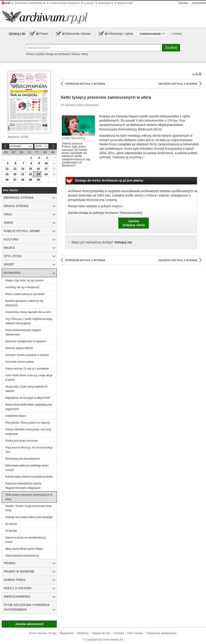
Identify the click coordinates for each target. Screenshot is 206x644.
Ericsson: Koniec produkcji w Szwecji (27, 355)
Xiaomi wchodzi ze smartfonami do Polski (26, 540)
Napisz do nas (101, 633)
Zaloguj (183, 3)
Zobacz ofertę (80, 54)
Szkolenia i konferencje (30, 3)
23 (38, 174)
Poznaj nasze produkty (65, 3)
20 (15, 174)
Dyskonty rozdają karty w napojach (26, 341)
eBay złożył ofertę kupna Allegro (24, 549)
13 (15, 169)
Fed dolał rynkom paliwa (19, 362)
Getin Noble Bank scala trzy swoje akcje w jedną (29, 378)
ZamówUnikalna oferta (133, 223)
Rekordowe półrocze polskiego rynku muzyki (27, 468)
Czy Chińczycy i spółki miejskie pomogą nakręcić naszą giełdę (29, 321)
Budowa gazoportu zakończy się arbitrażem (24, 303)
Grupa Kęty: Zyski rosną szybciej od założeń (26, 389)
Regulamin (67, 633)
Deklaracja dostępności (162, 633)
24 (46, 174)
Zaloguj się (102, 242)
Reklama (83, 633)
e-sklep (89, 3)
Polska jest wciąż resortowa (21, 441)
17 (46, 169)
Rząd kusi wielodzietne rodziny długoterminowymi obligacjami (23, 486)
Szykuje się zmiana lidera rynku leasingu (29, 517)
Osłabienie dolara (16, 416)
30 (38, 180)
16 (38, 169)
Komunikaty (106, 3)
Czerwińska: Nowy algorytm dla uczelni (28, 312)
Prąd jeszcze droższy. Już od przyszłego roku (29, 450)
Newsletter (125, 3)
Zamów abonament (29, 624)
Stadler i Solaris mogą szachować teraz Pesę (28, 508)
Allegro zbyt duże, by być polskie (24, 280)
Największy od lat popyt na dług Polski (28, 398)
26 (7, 180)
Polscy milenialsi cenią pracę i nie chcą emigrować (28, 432)
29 (30, 180)
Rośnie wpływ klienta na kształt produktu (29, 477)
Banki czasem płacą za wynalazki (25, 294)
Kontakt (119, 633)
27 (15, 180)
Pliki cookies (135, 633)
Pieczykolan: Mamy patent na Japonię (28, 423)
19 (7, 174)
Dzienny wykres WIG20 (19, 348)
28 (23, 180)
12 (7, 169)
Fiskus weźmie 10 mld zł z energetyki (27, 369)
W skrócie (11, 524)
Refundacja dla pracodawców (23, 459)
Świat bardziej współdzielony (22, 556)
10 (46, 163)
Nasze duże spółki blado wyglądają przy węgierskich (29, 407)
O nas (52, 633)
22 (30, 174)
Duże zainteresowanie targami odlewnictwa (23, 332)
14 (23, 169)
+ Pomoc (177, 34)
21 (23, 174)
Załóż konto (199, 3)
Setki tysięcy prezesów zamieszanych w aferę (29, 497)
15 (30, 169)
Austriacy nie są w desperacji (22, 287)
